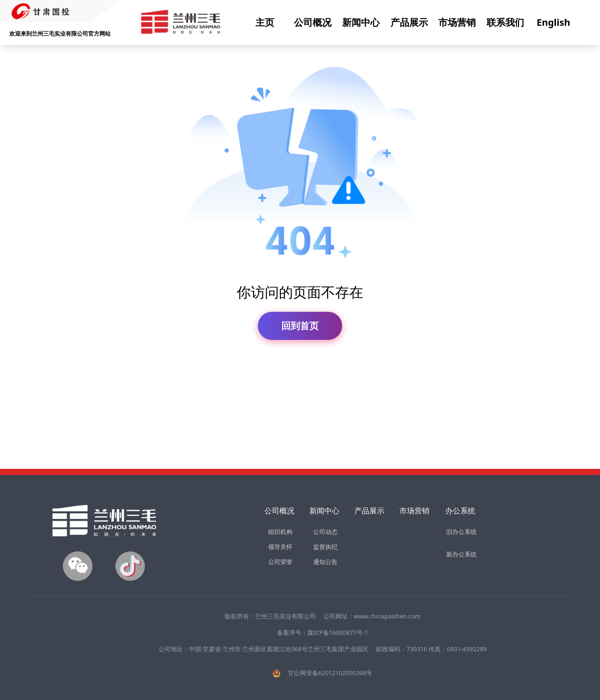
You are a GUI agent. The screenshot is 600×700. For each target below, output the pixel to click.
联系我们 (505, 22)
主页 (265, 22)
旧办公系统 (461, 532)
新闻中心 (361, 22)
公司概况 (313, 22)
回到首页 (300, 326)
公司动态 (325, 532)
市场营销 (457, 22)
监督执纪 (325, 547)
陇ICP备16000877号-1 (338, 632)
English (554, 22)
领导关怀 (280, 547)
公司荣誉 (280, 562)
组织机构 (280, 532)
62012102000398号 (345, 673)
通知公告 (325, 562)
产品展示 (409, 22)
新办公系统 (461, 554)
